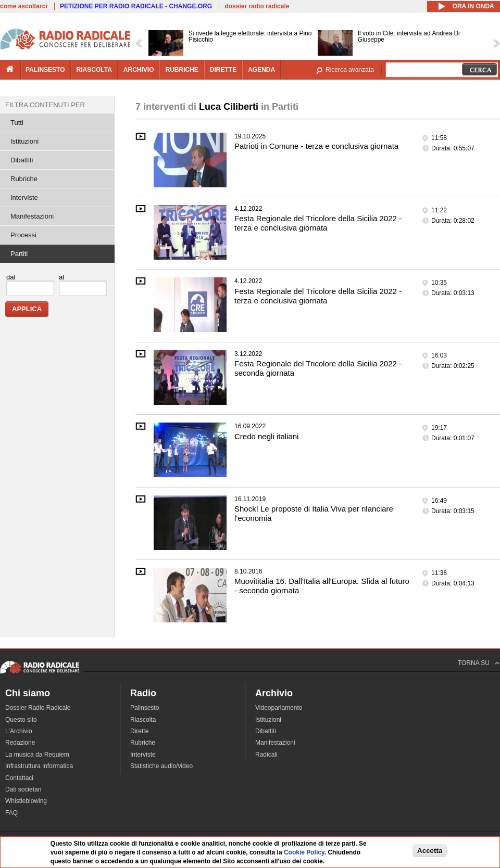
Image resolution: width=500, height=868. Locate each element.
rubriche (182, 70)
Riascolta (143, 720)
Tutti (17, 123)
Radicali (266, 755)
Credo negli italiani (266, 436)
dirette (223, 70)
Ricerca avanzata (350, 70)
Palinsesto (145, 708)
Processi (23, 235)
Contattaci (19, 778)
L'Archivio (19, 731)
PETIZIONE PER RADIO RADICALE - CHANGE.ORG (136, 6)
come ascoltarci (24, 6)
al (61, 277)
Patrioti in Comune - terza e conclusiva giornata (316, 146)
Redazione (20, 743)
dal (11, 277)
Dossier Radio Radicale (38, 708)
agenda (261, 70)
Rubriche (24, 179)
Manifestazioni (32, 216)
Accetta (430, 851)
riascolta (94, 70)
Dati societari (23, 789)
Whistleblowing (26, 801)
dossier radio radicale (257, 6)
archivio (139, 70)
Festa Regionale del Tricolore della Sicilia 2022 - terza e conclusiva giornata (318, 223)
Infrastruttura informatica (39, 766)
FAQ (11, 813)
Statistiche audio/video (161, 766)
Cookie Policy (304, 853)
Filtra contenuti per (45, 105)
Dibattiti (22, 160)
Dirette (139, 731)
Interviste (24, 197)
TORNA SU (474, 663)
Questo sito (21, 720)
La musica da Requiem (37, 755)
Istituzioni (24, 141)
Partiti (19, 254)
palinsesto (45, 70)
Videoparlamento (279, 708)
